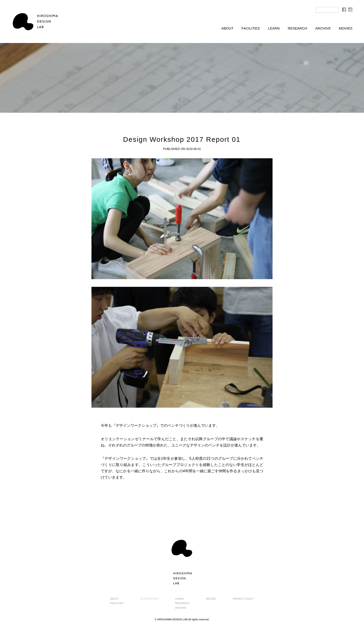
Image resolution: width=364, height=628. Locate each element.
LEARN (274, 28)
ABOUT (227, 28)
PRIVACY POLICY (243, 599)
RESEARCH (297, 28)
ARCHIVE (323, 28)
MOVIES (346, 28)
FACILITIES (251, 28)
